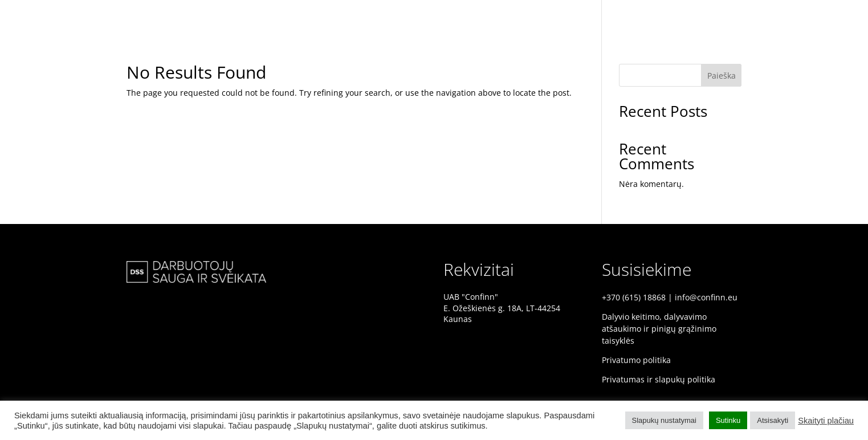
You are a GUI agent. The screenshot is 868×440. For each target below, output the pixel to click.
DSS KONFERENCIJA (644, 15)
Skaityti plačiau (826, 421)
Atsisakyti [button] (773, 420)
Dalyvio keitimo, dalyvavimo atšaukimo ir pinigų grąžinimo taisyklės (659, 329)
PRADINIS (714, 15)
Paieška (722, 76)
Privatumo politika (636, 360)
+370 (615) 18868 (634, 297)
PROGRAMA (828, 15)
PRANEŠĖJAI (769, 15)
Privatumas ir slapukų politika (659, 379)
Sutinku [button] (728, 420)
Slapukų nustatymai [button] (664, 420)
